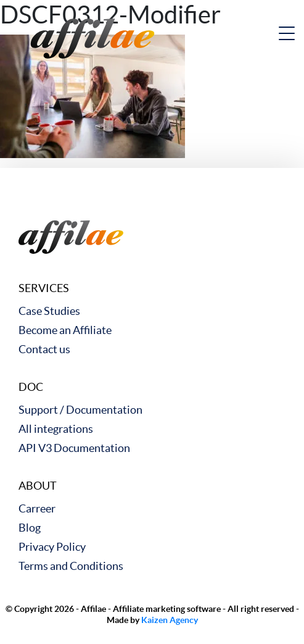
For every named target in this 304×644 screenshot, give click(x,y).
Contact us (44, 349)
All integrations (56, 429)
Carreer (37, 508)
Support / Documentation (80, 410)
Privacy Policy (52, 547)
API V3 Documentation (74, 448)
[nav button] (287, 33)
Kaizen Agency (170, 620)
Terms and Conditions (71, 566)
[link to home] (92, 37)
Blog (30, 528)
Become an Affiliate (65, 330)
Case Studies (49, 311)
